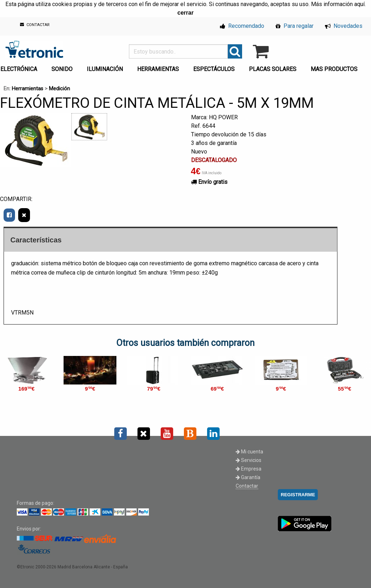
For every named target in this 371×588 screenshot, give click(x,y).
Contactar (247, 486)
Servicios (249, 460)
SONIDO (62, 69)
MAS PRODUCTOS (334, 69)
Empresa (249, 469)
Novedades (344, 26)
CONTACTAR (35, 25)
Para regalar (295, 26)
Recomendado (242, 26)
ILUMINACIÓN (105, 69)
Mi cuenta (249, 452)
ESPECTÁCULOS (214, 69)
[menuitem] (63, 67)
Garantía (248, 477)
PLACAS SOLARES (273, 69)
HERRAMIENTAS (158, 69)
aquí (359, 4)
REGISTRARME (298, 495)
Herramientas (27, 89)
